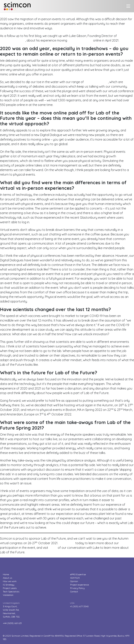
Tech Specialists (11, 592)
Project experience (80, 585)
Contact (74, 592)
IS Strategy (9, 585)
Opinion (74, 581)
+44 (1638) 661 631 (12, 623)
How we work (10, 581)
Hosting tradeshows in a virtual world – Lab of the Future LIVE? (44, 14)
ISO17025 (75, 578)
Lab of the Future (80, 40)
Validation (8, 595)
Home (6, 574)
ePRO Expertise (78, 574)
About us (7, 578)
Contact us (67, 543)
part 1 (53, 548)
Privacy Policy (77, 588)
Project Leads (10, 588)
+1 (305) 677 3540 (79, 606)
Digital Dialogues (96, 82)
